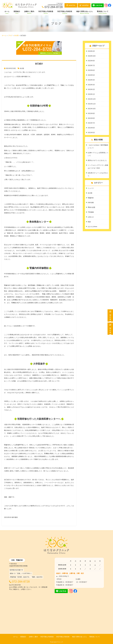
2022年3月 (91, 85)
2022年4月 (91, 80)
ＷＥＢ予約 (110, 315)
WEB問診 (84, 5)
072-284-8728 (22, 581)
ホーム (7, 12)
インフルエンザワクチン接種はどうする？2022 (98, 167)
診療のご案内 (29, 12)
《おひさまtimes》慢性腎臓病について (98, 147)
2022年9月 (91, 61)
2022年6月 (91, 70)
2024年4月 (91, 51)
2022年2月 (91, 90)
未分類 (22, 68)
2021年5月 (91, 133)
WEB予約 (71, 5)
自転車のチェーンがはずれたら (98, 175)
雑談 (89, 222)
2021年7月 (91, 123)
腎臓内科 (91, 198)
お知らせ (91, 217)
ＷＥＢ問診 (110, 329)
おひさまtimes (92, 227)
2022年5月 (91, 75)
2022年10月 (92, 56)
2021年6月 (91, 128)
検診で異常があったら (85, 12)
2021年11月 (92, 104)
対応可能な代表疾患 (46, 12)
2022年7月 (91, 66)
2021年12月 (92, 99)
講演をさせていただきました (97, 161)
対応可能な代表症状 (65, 12)
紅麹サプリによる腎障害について (98, 154)
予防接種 (91, 213)
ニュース (91, 189)
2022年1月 (91, 94)
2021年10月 (92, 109)
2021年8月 (91, 118)
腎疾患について (103, 12)
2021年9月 (91, 114)
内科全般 (91, 203)
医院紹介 (17, 12)
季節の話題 (91, 208)
